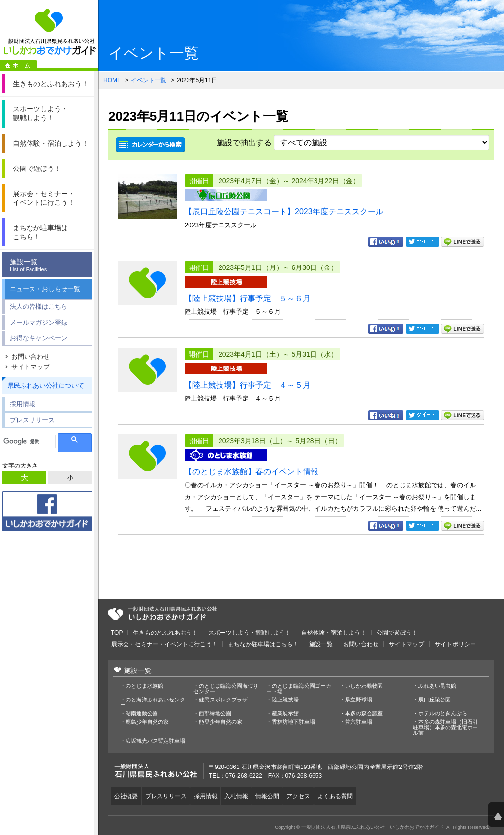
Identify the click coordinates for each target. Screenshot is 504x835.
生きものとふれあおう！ (165, 633)
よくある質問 (355, 795)
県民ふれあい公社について (46, 385)
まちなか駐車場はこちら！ (263, 644)
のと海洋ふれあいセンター (153, 702)
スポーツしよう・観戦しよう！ (250, 633)
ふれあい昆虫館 (437, 686)
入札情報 (247, 795)
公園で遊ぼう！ (397, 633)
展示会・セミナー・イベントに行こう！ (164, 644)
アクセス (315, 795)
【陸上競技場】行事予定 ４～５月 (248, 385)
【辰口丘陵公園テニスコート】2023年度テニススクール (284, 212)
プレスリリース (32, 420)
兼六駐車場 (359, 722)
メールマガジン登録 (39, 322)
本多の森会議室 (364, 714)
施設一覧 (50, 265)
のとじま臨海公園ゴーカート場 (299, 689)
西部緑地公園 (215, 714)
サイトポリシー (455, 644)
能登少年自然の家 (220, 722)
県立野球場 (359, 700)
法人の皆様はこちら (39, 307)
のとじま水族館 (144, 686)
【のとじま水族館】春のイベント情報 (252, 472)
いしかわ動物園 (364, 686)
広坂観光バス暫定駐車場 (155, 741)
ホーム (18, 66)
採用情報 (23, 404)
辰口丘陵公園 (435, 700)
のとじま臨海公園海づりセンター (226, 689)
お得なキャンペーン (39, 338)
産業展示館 (285, 714)
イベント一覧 (149, 80)
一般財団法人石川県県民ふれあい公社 (162, 614)
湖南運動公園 (142, 714)
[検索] (29, 442)
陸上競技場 (285, 700)
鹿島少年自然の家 (147, 722)
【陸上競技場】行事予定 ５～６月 (248, 298)
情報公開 (281, 795)
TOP (117, 633)
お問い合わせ (31, 356)
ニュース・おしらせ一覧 (45, 289)
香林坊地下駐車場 (293, 722)
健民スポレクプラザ (223, 700)
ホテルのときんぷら (443, 714)
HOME (112, 80)
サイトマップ (31, 367)
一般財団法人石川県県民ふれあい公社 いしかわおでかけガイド (49, 32)
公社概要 (127, 795)
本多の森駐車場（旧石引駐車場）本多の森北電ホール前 (445, 727)
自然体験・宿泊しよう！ (334, 633)
